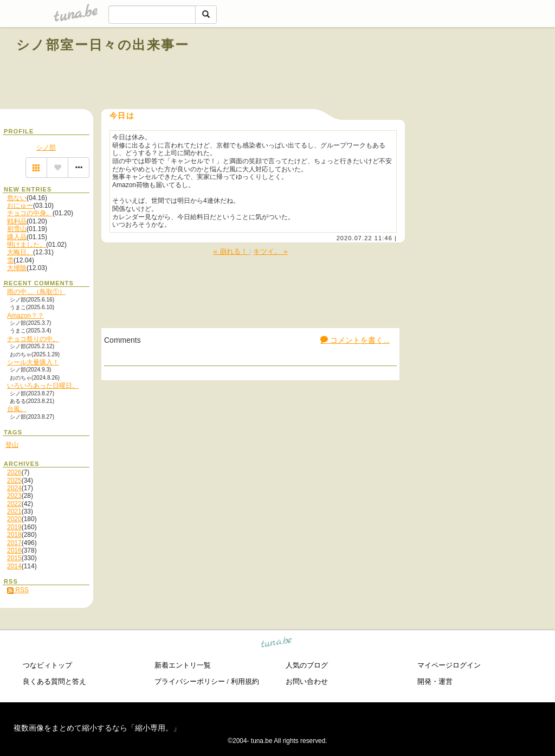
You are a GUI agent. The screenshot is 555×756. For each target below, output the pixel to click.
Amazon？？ (25, 316)
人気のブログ (307, 665)
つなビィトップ (47, 665)
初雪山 (17, 229)
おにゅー (20, 206)
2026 (14, 472)
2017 (14, 543)
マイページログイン (449, 665)
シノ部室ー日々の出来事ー (103, 45)
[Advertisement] (415, 69)
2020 (14, 519)
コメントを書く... (355, 340)
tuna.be (277, 643)
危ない (17, 198)
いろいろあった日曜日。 (43, 386)
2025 (14, 480)
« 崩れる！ (231, 251)
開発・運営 (435, 681)
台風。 (17, 409)
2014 (14, 566)
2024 (14, 488)
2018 (14, 535)
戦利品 (17, 221)
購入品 (17, 237)
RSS (18, 590)
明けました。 (27, 245)
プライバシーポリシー (190, 681)
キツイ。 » (270, 251)
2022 (14, 504)
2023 (14, 496)
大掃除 (17, 268)
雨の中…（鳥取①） (36, 292)
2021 (14, 511)
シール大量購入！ (33, 362)
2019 (14, 527)
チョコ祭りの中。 (33, 339)
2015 (14, 558)
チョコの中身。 (30, 213)
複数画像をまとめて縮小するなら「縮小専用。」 (97, 728)
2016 (14, 550)
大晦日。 (20, 252)
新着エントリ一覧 (183, 665)
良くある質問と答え (54, 681)
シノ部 (46, 148)
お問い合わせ (307, 681)
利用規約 (245, 681)
